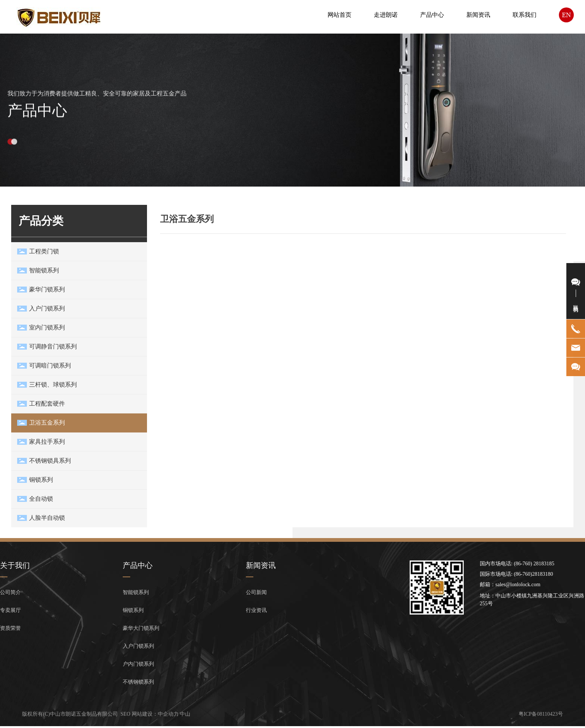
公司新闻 (256, 592)
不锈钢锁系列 (138, 682)
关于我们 (15, 565)
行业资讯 (256, 610)
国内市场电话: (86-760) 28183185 (517, 564)
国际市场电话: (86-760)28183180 (516, 574)
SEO (125, 714)
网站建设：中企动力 (155, 714)
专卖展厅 (10, 610)
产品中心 (37, 118)
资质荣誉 (10, 628)
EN (566, 15)
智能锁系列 (136, 592)
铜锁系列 (133, 610)
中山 (185, 714)
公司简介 (10, 592)
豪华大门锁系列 (141, 628)
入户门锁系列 (138, 646)
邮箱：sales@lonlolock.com (510, 585)
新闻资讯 (261, 565)
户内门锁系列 (138, 664)
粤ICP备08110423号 (541, 714)
